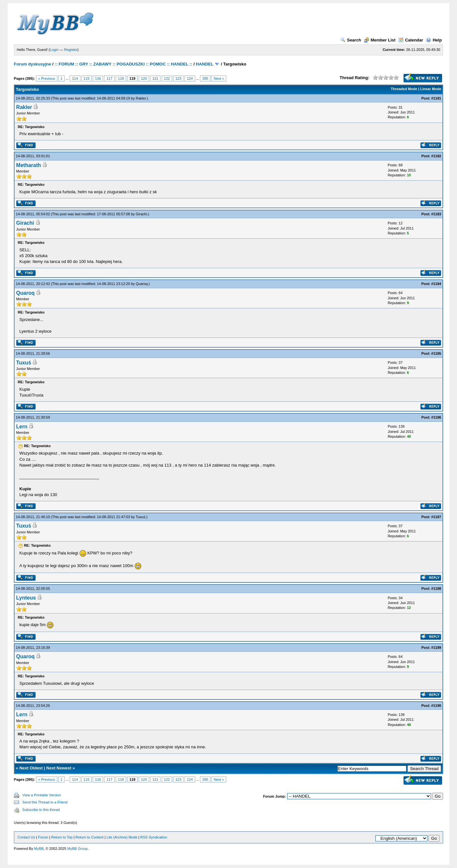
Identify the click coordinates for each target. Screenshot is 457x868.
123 (178, 78)
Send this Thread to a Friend (45, 802)
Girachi (141, 214)
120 (144, 78)
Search (351, 40)
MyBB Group (78, 849)
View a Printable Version (42, 795)
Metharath (29, 165)
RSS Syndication (154, 837)
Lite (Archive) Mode (122, 837)
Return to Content (90, 837)
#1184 (436, 284)
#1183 (436, 214)
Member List (380, 40)
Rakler (141, 98)
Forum (43, 837)
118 (121, 78)
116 (98, 78)
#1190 (436, 706)
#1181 (436, 98)
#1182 (436, 156)
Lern (22, 427)
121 (155, 78)
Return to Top (62, 837)
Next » (219, 78)
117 (109, 78)
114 (75, 78)
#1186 (436, 417)
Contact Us (26, 837)
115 (87, 78)
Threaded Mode (404, 89)
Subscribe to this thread (41, 810)
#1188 (436, 589)
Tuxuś (24, 363)
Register (71, 50)
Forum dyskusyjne (33, 64)
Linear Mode (431, 89)
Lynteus (26, 598)
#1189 (436, 648)
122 (167, 78)
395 (205, 78)
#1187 (436, 517)
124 (190, 78)
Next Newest (59, 768)
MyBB (39, 849)
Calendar (411, 40)
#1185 (436, 353)
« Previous (47, 78)
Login (54, 50)
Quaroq (142, 284)
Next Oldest (31, 768)
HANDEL (205, 64)
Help (434, 40)
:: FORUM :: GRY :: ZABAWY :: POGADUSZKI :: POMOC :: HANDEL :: (124, 64)
